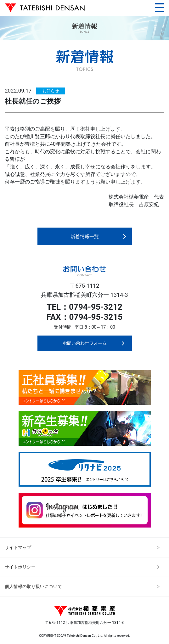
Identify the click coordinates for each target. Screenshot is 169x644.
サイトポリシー (20, 567)
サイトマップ (18, 547)
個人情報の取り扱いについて (33, 586)
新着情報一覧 (85, 237)
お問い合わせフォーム (85, 343)
